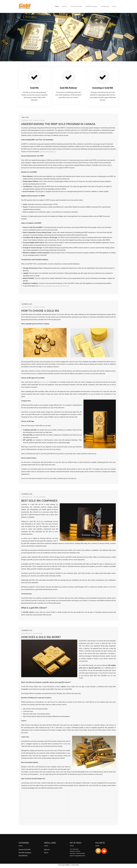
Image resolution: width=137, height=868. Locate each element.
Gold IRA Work (38, 633)
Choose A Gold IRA (39, 120)
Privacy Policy (75, 865)
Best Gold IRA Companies (39, 501)
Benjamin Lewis (27, 120)
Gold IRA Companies (39, 497)
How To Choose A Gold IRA (40, 311)
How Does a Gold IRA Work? (41, 637)
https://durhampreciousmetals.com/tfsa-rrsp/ (55, 286)
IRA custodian (44, 382)
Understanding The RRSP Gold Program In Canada (58, 124)
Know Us (47, 850)
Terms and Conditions (64, 865)
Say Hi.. (46, 853)
